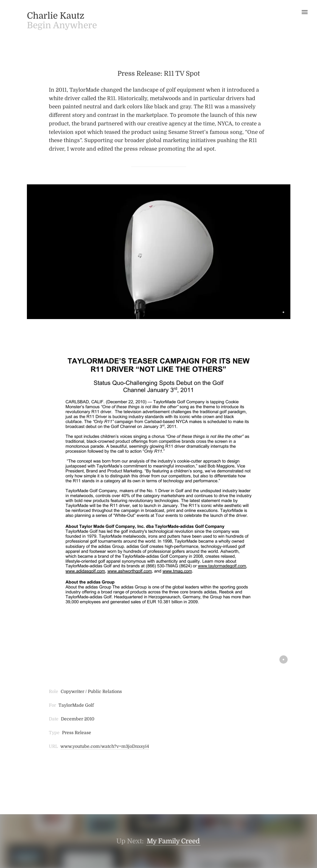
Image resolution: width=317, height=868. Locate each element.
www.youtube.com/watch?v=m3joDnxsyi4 (105, 746)
